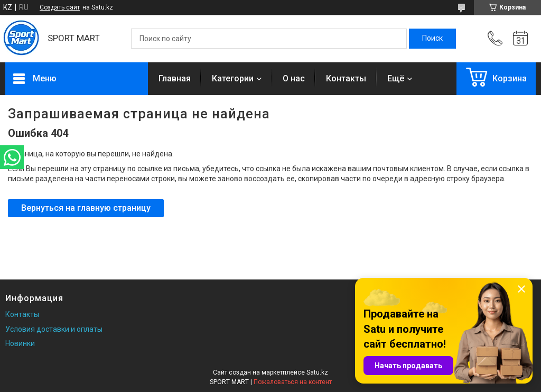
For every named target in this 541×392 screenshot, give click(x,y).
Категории (233, 78)
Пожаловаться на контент (293, 382)
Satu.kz (317, 372)
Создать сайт (60, 7)
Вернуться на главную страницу (86, 208)
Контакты (346, 78)
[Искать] (432, 39)
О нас (294, 78)
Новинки (20, 343)
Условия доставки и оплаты (54, 329)
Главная (175, 78)
